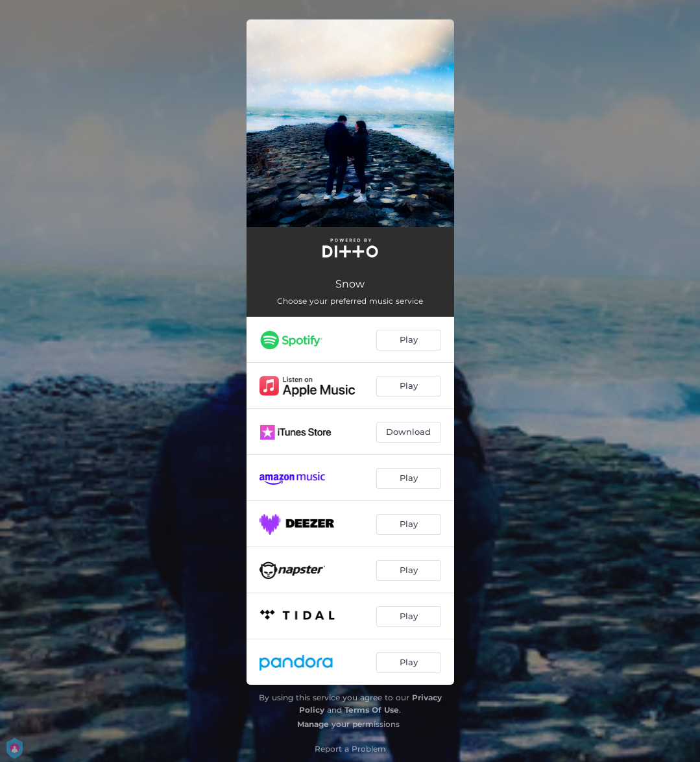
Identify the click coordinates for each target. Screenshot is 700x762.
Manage (313, 724)
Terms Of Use (372, 710)
